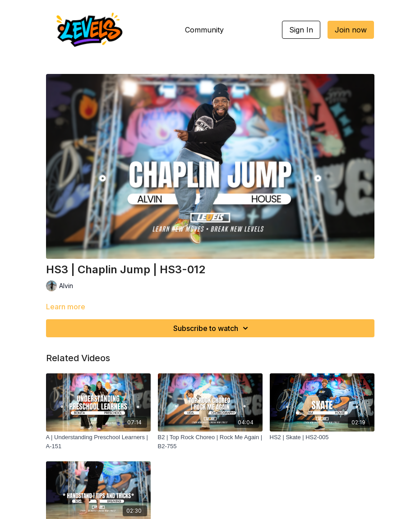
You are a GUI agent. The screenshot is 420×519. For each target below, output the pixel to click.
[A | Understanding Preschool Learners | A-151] (98, 442)
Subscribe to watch (212, 328)
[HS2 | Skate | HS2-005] (322, 437)
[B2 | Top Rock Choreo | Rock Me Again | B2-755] (210, 442)
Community (204, 30)
